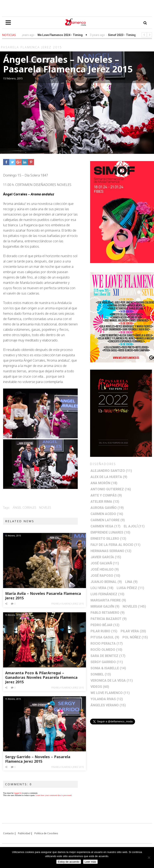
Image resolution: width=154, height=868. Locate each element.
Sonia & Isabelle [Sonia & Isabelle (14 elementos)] (108, 668)
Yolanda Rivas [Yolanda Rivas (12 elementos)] (107, 699)
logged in (18, 793)
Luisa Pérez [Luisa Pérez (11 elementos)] (130, 588)
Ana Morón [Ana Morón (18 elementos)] (104, 483)
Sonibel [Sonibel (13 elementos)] (101, 674)
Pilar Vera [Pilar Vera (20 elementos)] (133, 631)
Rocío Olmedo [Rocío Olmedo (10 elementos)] (106, 650)
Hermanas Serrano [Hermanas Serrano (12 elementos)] (111, 551)
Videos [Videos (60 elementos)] (100, 687)
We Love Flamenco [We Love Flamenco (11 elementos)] (110, 693)
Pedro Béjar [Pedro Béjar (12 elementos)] (105, 625)
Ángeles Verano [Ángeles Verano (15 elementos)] (108, 705)
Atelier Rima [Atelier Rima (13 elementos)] (105, 502)
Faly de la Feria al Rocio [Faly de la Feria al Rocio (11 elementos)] (115, 545)
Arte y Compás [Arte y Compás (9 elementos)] (106, 495)
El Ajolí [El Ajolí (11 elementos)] (134, 526)
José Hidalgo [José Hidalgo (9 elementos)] (105, 569)
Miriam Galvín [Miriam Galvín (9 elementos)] (105, 606)
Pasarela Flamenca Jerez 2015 (68, 604)
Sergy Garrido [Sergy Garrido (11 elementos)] (107, 662)
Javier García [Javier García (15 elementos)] (106, 557)
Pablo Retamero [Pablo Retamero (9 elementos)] (108, 613)
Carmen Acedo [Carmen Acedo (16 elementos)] (107, 514)
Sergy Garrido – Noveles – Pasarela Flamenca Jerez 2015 (38, 759)
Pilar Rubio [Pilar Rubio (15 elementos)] (104, 631)
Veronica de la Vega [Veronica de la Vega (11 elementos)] (112, 681)
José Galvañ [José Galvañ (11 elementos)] (105, 563)
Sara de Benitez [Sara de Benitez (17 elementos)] (108, 656)
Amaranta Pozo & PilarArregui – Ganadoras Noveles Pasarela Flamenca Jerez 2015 (41, 677)
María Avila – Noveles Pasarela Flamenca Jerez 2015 (43, 596)
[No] (149, 858)
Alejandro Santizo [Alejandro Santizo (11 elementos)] (111, 471)
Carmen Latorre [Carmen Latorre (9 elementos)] (108, 520)
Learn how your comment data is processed (54, 795)
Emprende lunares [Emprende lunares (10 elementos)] (110, 532)
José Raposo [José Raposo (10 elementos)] (105, 576)
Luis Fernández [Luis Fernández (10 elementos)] (107, 594)
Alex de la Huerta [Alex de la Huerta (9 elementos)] (109, 477)
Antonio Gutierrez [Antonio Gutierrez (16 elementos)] (111, 489)
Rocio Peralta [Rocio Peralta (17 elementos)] (107, 643)
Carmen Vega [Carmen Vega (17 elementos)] (105, 526)
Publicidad (24, 833)
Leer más (91, 862)
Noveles (45, 508)
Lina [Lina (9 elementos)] (131, 582)
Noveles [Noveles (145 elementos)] (134, 606)
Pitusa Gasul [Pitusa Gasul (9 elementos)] (105, 637)
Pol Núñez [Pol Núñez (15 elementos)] (135, 637)
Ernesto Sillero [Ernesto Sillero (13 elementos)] (108, 539)
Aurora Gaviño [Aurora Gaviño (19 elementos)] (107, 508)
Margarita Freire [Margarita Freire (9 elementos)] (108, 600)
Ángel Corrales (25, 508)
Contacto (8, 833)
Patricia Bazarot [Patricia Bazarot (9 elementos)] (109, 619)
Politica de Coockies (46, 833)
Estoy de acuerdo (69, 862)
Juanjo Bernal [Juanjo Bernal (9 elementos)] (106, 582)
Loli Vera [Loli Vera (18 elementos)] (102, 588)
